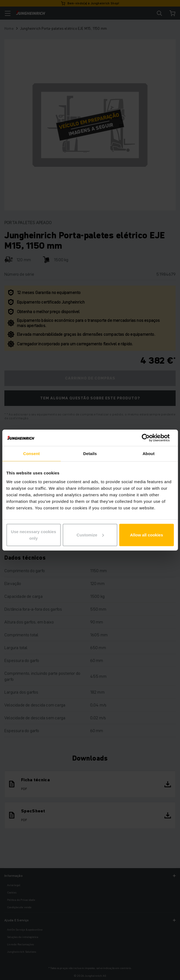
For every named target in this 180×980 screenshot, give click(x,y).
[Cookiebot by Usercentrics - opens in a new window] (150, 438)
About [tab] (149, 454)
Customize (90, 535)
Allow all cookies (147, 535)
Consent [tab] (32, 454)
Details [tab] (90, 454)
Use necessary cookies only (33, 535)
